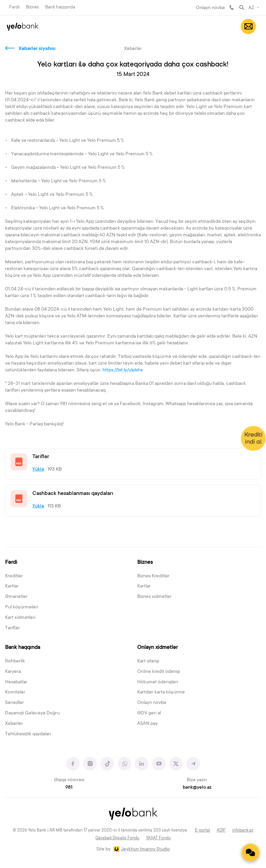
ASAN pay (147, 724)
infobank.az (243, 831)
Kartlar (12, 586)
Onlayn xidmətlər (157, 648)
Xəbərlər (14, 724)
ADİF (221, 831)
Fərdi (14, 7)
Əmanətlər (16, 597)
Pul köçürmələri (22, 607)
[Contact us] (250, 852)
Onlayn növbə (210, 8)
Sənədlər (14, 703)
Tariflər (12, 628)
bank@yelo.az (197, 788)
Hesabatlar (16, 682)
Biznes (32, 7)
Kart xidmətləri (20, 618)
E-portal (202, 831)
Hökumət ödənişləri (158, 682)
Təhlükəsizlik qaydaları (28, 734)
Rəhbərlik (15, 661)
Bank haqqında (60, 7)
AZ (251, 8)
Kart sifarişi (148, 661)
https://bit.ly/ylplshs (123, 370)
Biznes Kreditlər (153, 576)
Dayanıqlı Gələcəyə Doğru (32, 713)
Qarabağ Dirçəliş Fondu (117, 838)
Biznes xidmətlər (154, 597)
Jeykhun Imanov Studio (145, 849)
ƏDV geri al (149, 713)
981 (232, 7)
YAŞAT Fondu (158, 838)
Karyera (13, 672)
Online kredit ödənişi (159, 672)
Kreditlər (14, 576)
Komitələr (15, 692)
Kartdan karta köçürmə (161, 692)
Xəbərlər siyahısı (37, 49)
